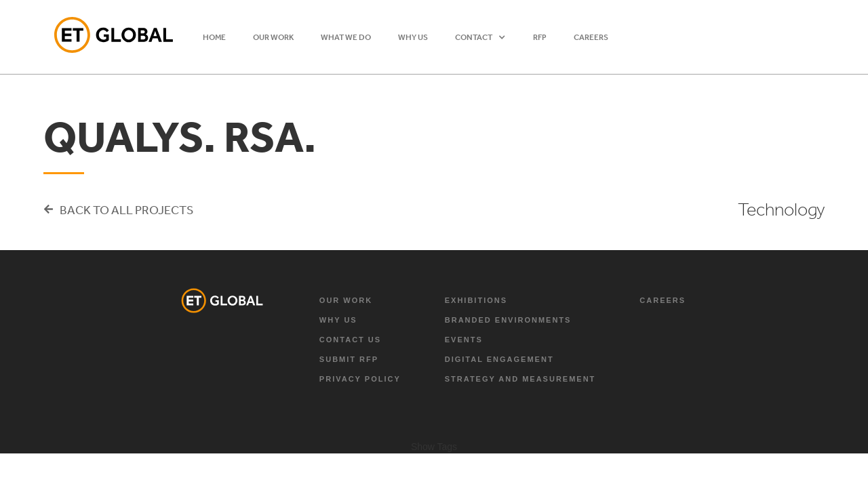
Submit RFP (349, 359)
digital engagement (499, 359)
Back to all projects (126, 209)
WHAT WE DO (346, 37)
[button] (480, 37)
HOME (214, 37)
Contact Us (350, 340)
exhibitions (476, 300)
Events (464, 340)
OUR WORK (273, 37)
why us (338, 320)
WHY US (413, 37)
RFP (540, 37)
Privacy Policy (360, 379)
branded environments (508, 320)
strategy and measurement (520, 379)
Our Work (346, 300)
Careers (591, 37)
